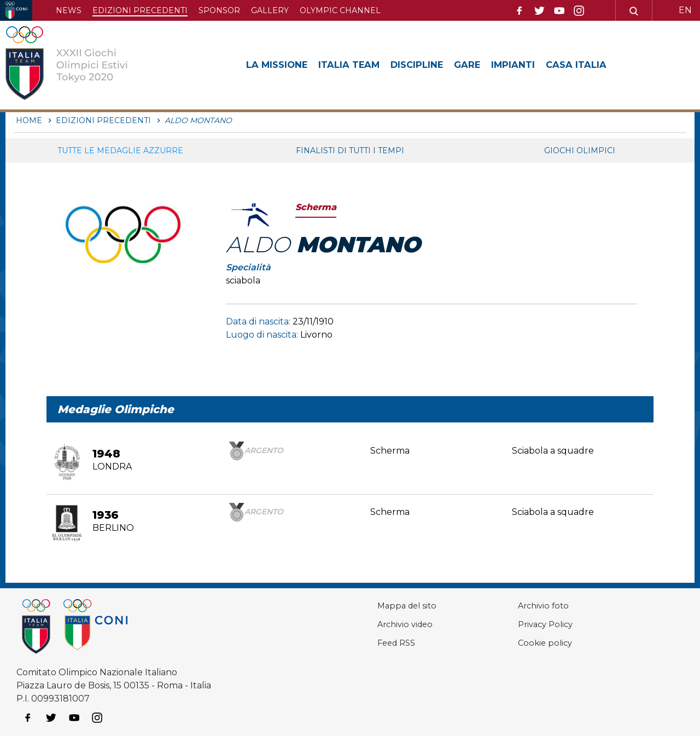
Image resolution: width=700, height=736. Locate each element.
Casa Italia (601, 65)
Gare (485, 65)
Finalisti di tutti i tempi (350, 150)
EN (685, 10)
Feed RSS (372, 643)
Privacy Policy (533, 624)
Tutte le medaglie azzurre (120, 150)
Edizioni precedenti (140, 10)
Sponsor (219, 10)
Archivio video (381, 624)
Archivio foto (530, 605)
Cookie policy (532, 643)
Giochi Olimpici (580, 150)
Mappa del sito (383, 605)
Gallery (270, 10)
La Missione (280, 65)
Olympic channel (340, 10)
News (69, 10)
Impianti (534, 65)
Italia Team (358, 65)
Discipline (431, 65)
